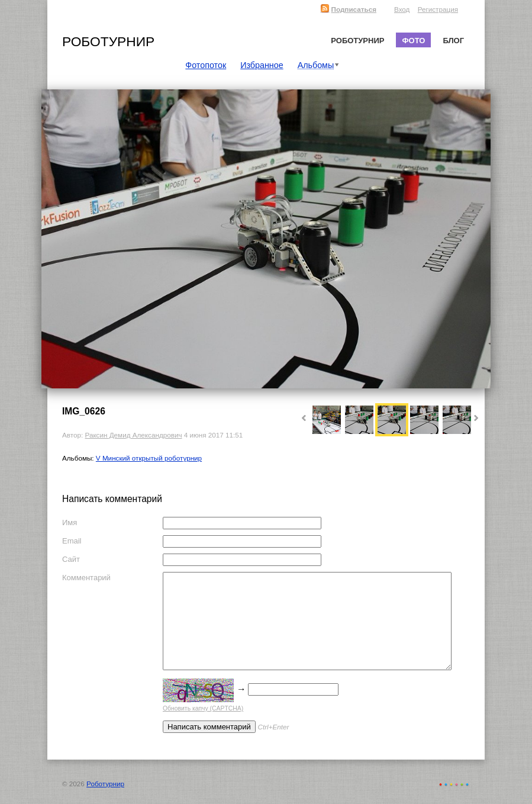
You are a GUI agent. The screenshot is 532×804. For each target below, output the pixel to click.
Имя (70, 522)
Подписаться (348, 9)
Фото (413, 41)
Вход (402, 9)
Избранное (262, 65)
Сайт (71, 559)
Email (72, 541)
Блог (453, 41)
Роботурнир (108, 41)
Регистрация (438, 9)
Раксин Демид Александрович (133, 435)
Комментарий (86, 578)
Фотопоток (206, 65)
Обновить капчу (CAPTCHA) (203, 708)
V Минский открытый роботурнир (149, 458)
